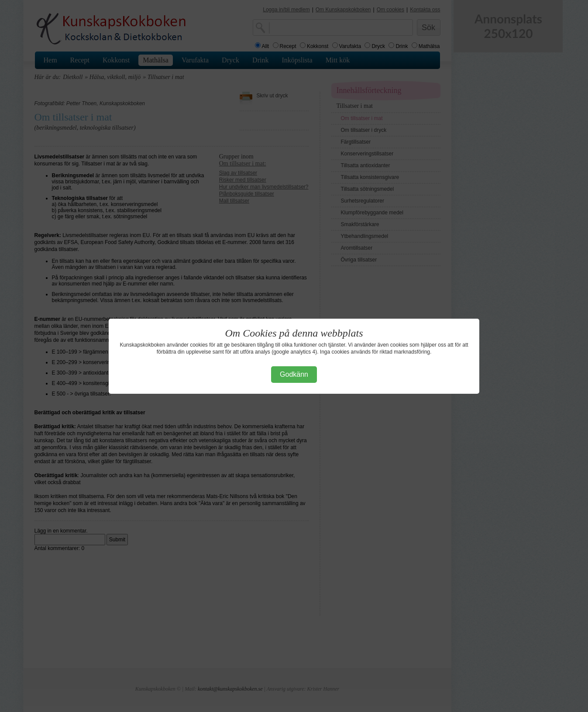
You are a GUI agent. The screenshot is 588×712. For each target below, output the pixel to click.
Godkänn (294, 374)
